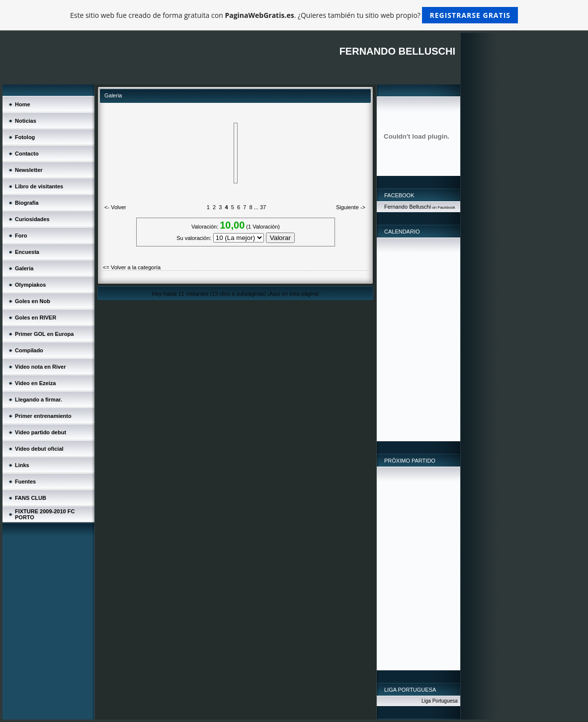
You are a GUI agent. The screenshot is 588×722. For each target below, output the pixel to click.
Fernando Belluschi (408, 207)
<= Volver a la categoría (132, 267)
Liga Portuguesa (440, 701)
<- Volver (115, 207)
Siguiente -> (351, 207)
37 (263, 207)
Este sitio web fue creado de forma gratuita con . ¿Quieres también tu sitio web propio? (294, 15)
